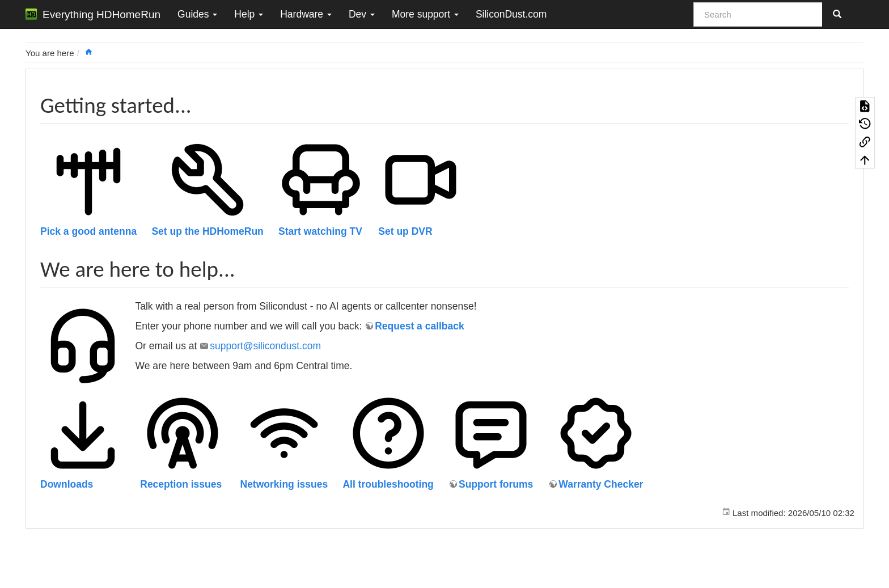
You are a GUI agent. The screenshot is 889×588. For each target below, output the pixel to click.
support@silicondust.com (265, 346)
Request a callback (420, 326)
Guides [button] (197, 14)
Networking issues (284, 484)
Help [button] (249, 14)
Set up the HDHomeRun (207, 231)
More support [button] (425, 14)
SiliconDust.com (511, 14)
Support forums (496, 484)
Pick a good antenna (88, 231)
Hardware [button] (306, 14)
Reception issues (181, 484)
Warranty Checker (601, 484)
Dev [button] (362, 14)
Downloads (67, 484)
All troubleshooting (388, 484)
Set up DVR (405, 231)
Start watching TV (320, 231)
